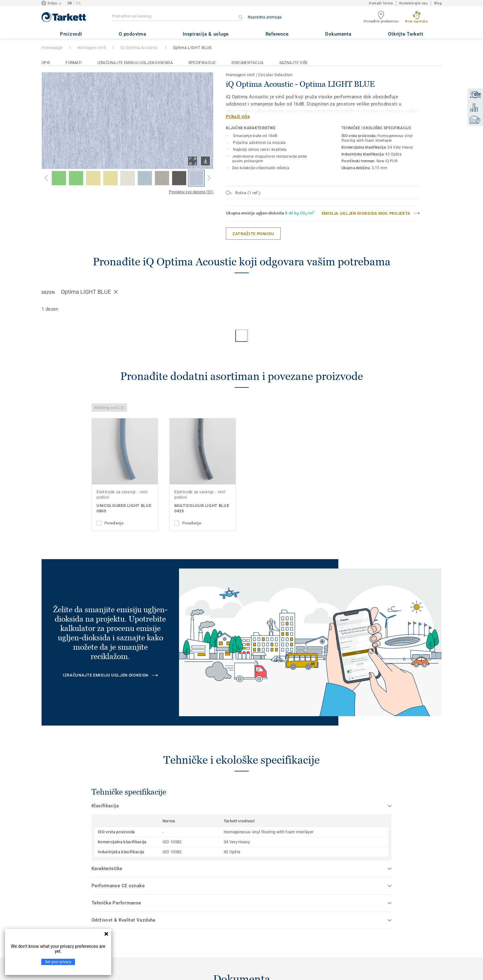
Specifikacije (202, 63)
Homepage (52, 48)
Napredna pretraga (265, 17)
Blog (438, 3)
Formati (74, 63)
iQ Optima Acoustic (139, 48)
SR (70, 3)
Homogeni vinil (92, 48)
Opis (46, 63)
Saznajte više (294, 63)
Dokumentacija (248, 63)
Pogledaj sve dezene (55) (191, 192)
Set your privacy (58, 962)
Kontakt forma (381, 3)
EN (78, 3)
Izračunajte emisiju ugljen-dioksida (135, 63)
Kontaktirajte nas (413, 3)
